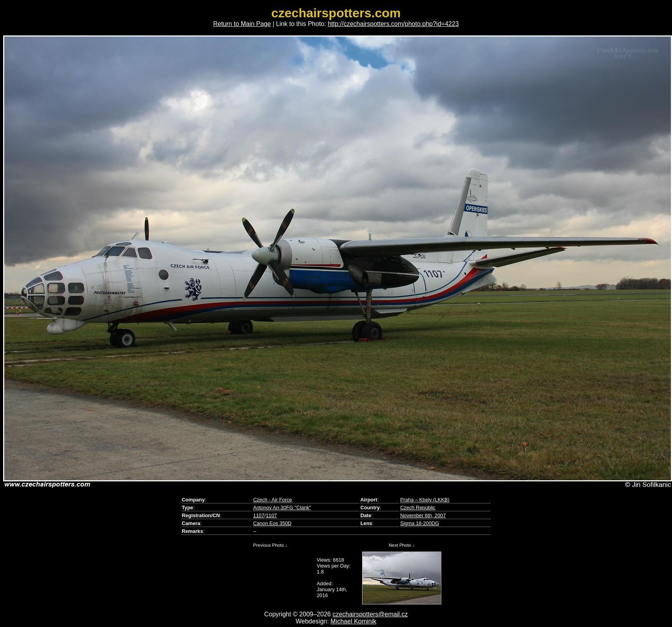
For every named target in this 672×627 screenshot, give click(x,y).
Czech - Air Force (272, 500)
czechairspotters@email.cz (370, 614)
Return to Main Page (242, 24)
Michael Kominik (353, 621)
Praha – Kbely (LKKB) (425, 500)
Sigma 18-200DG (420, 523)
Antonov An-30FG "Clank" (282, 508)
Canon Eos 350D (272, 523)
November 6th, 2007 (423, 515)
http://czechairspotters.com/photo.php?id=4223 (393, 24)
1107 (258, 515)
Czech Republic (418, 508)
